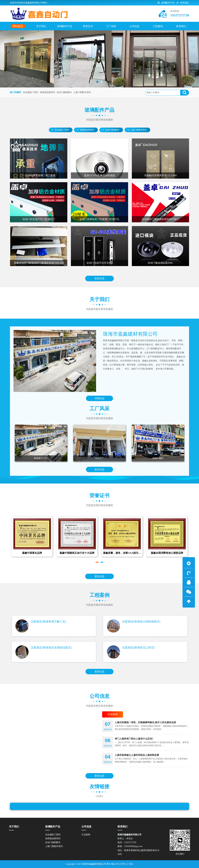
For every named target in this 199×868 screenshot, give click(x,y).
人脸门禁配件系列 (82, 92)
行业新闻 (86, 835)
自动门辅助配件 (64, 92)
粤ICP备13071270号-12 (117, 864)
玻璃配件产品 (166, 3)
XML (131, 864)
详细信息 (99, 399)
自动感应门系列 (31, 92)
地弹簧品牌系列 (47, 92)
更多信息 (99, 279)
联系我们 (183, 3)
